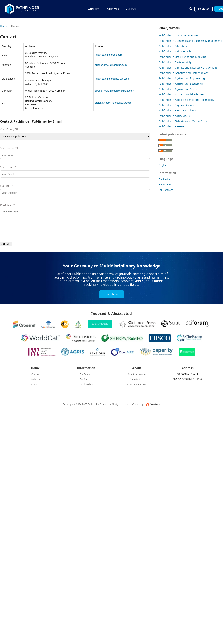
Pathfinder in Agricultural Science (179, 89)
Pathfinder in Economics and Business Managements (191, 41)
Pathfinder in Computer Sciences (178, 35)
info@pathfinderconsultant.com (112, 79)
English (163, 165)
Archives (113, 9)
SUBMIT (6, 244)
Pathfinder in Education (173, 46)
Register (204, 9)
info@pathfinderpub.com (109, 55)
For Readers (165, 179)
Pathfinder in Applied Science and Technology (186, 100)
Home (3, 26)
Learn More (112, 294)
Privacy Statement (137, 384)
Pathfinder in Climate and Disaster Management (188, 68)
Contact (35, 384)
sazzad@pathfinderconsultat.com (114, 103)
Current (94, 9)
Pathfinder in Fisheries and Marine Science (184, 121)
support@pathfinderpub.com (111, 65)
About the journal (137, 374)
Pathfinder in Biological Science (177, 110)
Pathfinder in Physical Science (176, 105)
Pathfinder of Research (172, 126)
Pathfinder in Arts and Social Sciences (181, 94)
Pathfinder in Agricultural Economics (181, 84)
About (131, 9)
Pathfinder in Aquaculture (174, 116)
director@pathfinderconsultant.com (114, 91)
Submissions (137, 379)
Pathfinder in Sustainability (175, 62)
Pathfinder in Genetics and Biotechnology (183, 73)
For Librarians (166, 190)
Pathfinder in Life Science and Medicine (182, 57)
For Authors (165, 184)
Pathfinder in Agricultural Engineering (182, 78)
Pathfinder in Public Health (175, 51)
